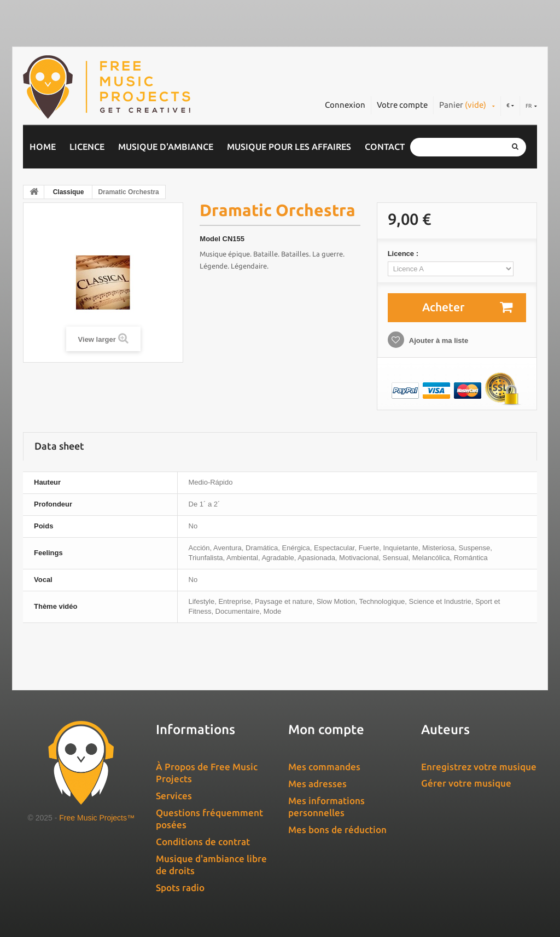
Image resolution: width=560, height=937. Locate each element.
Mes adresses (317, 784)
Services (174, 796)
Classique (69, 192)
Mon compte (326, 729)
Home (43, 147)
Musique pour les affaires (289, 147)
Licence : (404, 254)
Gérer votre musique (466, 783)
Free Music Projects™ (97, 818)
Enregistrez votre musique (479, 767)
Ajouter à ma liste (438, 341)
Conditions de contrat (203, 842)
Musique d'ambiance (166, 147)
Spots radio (180, 887)
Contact (385, 147)
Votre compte (402, 105)
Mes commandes (324, 767)
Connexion (345, 105)
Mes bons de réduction (337, 830)
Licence (87, 147)
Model (210, 239)
